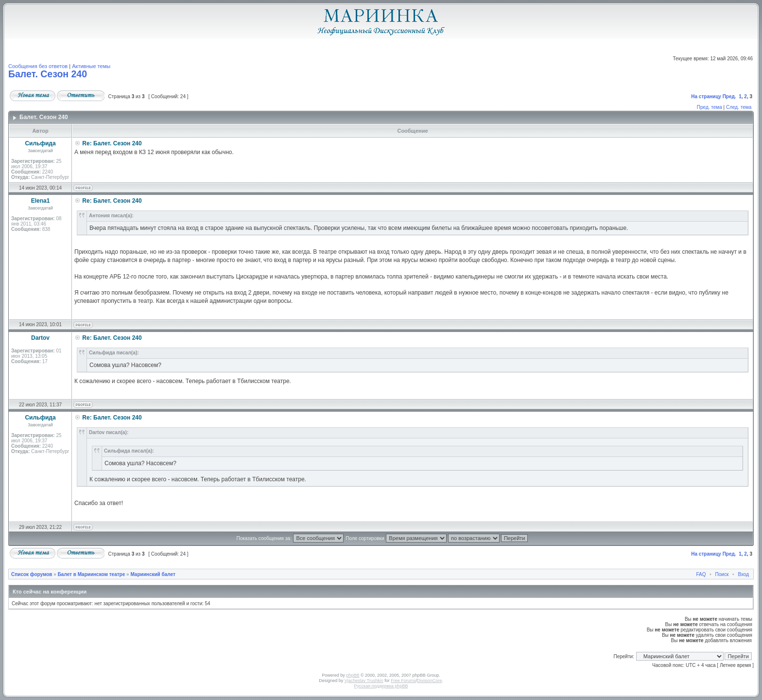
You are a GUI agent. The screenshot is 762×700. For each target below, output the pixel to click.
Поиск (722, 574)
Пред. (729, 96)
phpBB (353, 675)
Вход (743, 574)
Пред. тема (710, 107)
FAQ (701, 574)
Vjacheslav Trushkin (364, 681)
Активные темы (91, 66)
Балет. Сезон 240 (48, 74)
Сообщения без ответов (38, 66)
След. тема (739, 107)
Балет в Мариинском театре (92, 574)
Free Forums (403, 681)
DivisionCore (429, 681)
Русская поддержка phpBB (381, 686)
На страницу (706, 96)
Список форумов (32, 574)
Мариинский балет (153, 574)
